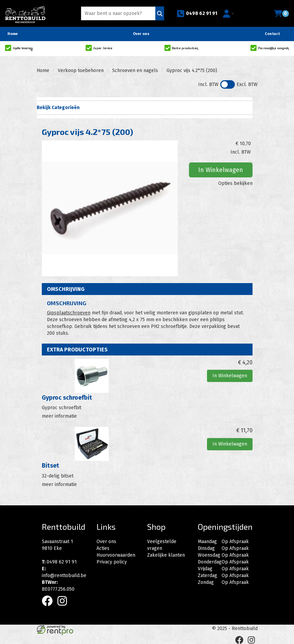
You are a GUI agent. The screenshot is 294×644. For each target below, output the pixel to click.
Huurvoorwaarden (116, 555)
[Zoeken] (160, 13)
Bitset (50, 466)
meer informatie (59, 416)
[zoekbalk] (119, 13)
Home (13, 34)
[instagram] (64, 607)
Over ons (141, 34)
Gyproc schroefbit (67, 398)
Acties (103, 548)
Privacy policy (112, 562)
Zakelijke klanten (166, 555)
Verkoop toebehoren (81, 71)
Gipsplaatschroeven (69, 313)
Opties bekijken (235, 183)
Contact (272, 34)
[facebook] (49, 607)
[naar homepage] (25, 12)
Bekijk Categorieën (145, 107)
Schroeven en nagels (135, 71)
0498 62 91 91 (197, 14)
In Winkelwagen (221, 170)
